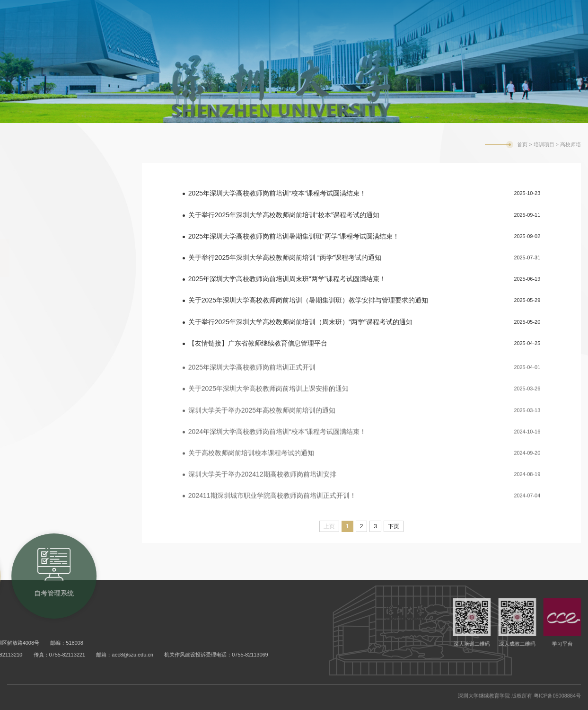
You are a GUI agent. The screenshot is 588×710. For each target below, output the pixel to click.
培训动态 (35, 182)
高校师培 (35, 258)
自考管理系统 (427, 12)
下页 (394, 526)
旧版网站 (542, 13)
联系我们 (35, 372)
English (509, 13)
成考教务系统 (362, 12)
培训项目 (544, 144)
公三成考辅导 (45, 296)
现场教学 (35, 334)
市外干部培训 (45, 220)
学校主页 (476, 13)
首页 (522, 144)
